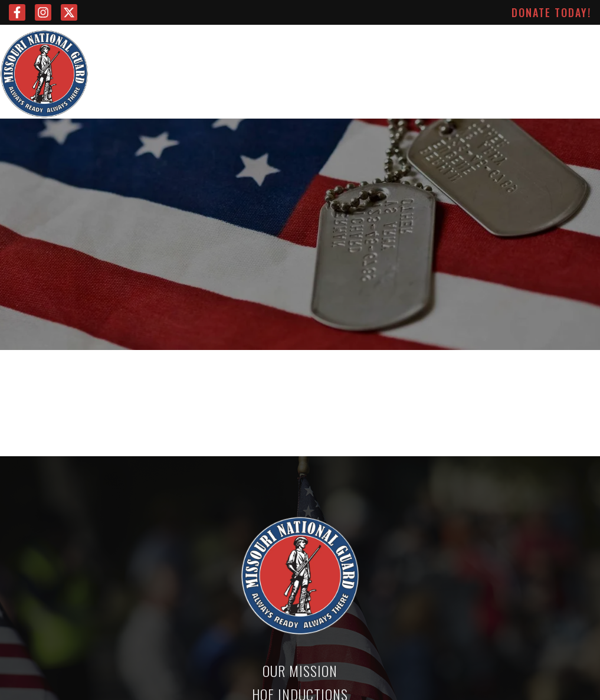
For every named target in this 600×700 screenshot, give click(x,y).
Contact (564, 47)
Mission (149, 47)
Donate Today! (551, 12)
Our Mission (300, 670)
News (470, 47)
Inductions (417, 47)
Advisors (275, 47)
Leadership (210, 47)
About (513, 47)
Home (106, 47)
